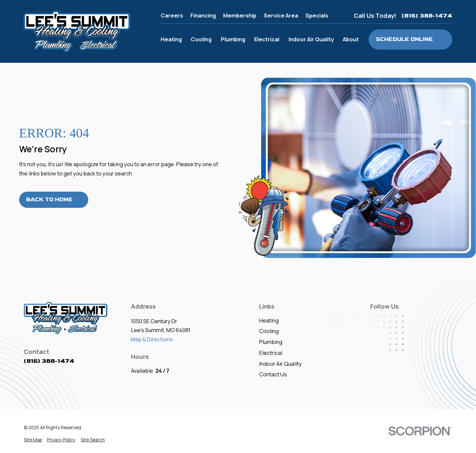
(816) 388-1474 (427, 16)
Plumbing (271, 342)
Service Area (281, 15)
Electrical (271, 353)
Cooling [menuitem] (201, 39)
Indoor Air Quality (280, 364)
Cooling (269, 331)
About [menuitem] (351, 39)
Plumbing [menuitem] (233, 39)
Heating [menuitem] (171, 39)
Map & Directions (152, 339)
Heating (269, 320)
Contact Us (273, 374)
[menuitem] (33, 440)
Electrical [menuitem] (267, 39)
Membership (240, 15)
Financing (203, 15)
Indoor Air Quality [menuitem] (311, 39)
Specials (317, 15)
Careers (172, 15)
